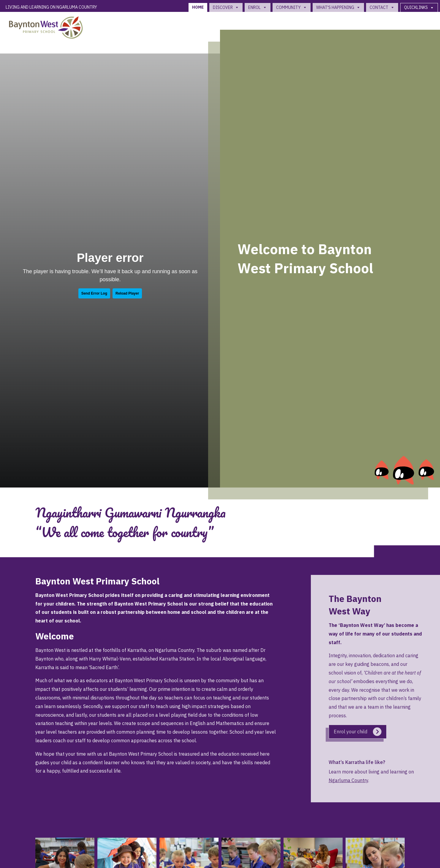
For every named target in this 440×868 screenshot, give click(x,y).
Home (198, 7)
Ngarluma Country (348, 780)
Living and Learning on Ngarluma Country (51, 7)
